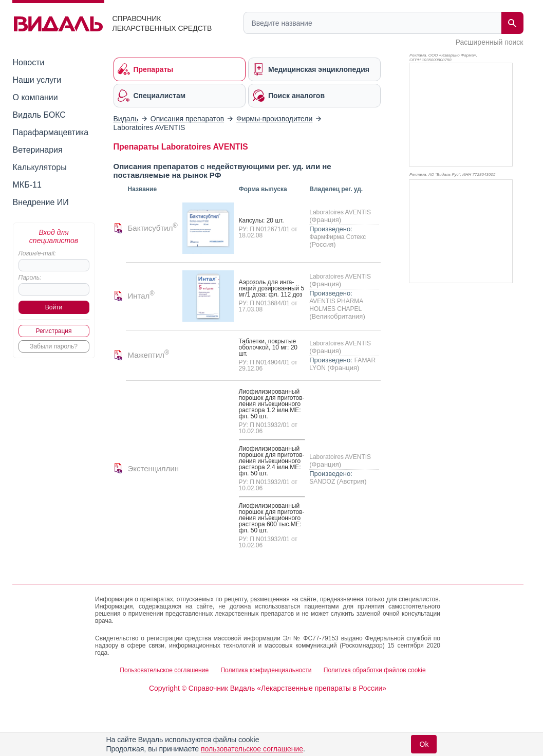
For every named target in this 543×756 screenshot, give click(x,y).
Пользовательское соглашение (164, 670)
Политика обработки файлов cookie (375, 670)
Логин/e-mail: (37, 253)
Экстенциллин (153, 468)
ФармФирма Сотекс (338, 237)
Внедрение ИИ (41, 202)
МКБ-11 (27, 185)
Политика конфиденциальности (266, 670)
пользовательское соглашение (252, 749)
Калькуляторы (40, 167)
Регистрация (53, 331)
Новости (29, 62)
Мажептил (149, 355)
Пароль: (30, 278)
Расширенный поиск (490, 42)
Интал (141, 296)
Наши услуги (37, 80)
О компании (35, 97)
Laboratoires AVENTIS (340, 212)
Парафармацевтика (51, 132)
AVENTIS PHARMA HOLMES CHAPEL (336, 305)
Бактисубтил (153, 228)
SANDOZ (323, 482)
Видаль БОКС (39, 115)
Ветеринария (38, 150)
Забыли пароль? (54, 346)
